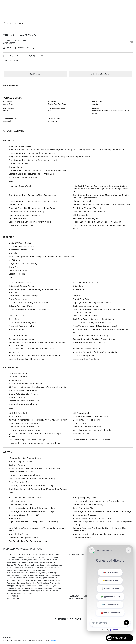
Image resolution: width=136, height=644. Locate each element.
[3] (55, 111)
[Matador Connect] (110, 588)
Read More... (43, 56)
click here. (54, 641)
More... (12, 181)
